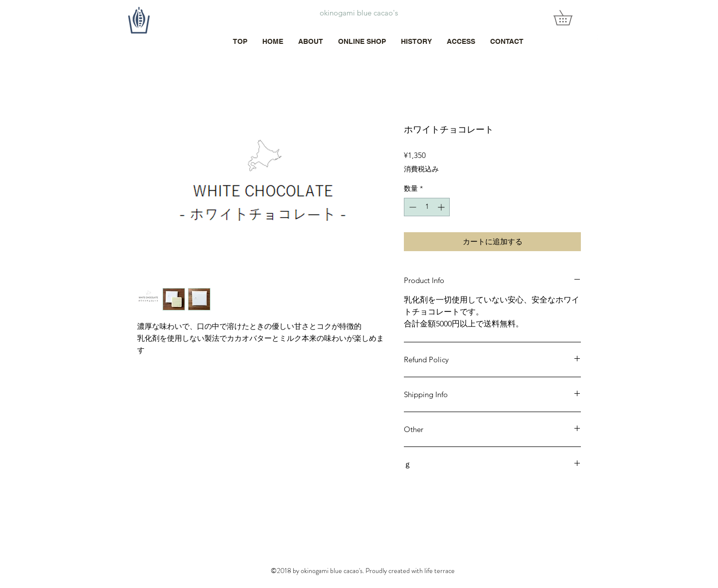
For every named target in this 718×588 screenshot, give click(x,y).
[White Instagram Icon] (617, 37)
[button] (570, 18)
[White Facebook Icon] (597, 37)
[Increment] (442, 207)
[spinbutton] (427, 207)
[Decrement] (412, 207)
